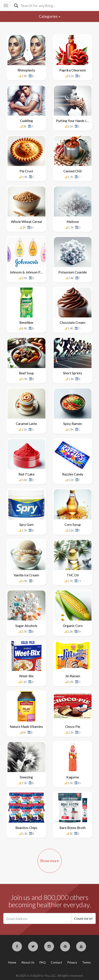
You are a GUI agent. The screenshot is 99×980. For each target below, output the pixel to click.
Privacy (72, 962)
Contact (56, 962)
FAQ (43, 962)
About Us (28, 962)
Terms (86, 962)
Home (12, 962)
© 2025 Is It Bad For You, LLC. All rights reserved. (50, 975)
